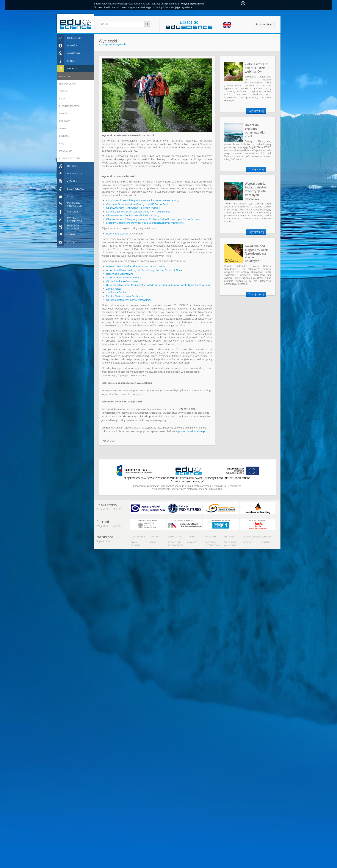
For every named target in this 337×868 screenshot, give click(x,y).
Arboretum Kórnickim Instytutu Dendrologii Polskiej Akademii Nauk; (144, 270)
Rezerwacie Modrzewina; (120, 274)
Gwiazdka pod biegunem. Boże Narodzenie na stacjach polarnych (256, 253)
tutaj (190, 416)
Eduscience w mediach (230, 544)
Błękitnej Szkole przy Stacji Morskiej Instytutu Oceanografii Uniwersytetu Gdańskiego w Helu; (158, 285)
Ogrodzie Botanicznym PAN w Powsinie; (129, 300)
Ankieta (247, 542)
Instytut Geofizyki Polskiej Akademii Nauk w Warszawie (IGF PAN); (143, 200)
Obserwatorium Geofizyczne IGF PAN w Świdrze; (133, 208)
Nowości (154, 537)
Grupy (153, 542)
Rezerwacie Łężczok (117, 234)
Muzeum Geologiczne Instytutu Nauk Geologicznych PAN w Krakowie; (145, 223)
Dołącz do (189, 24)
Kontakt (266, 542)
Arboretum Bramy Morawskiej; (124, 277)
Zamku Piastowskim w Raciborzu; (125, 296)
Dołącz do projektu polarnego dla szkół (255, 131)
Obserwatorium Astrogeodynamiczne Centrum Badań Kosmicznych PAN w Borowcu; (154, 219)
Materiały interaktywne (213, 544)
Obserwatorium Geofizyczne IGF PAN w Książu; (133, 215)
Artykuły (266, 537)
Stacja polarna (136, 544)
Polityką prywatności (192, 4)
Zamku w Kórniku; (116, 292)
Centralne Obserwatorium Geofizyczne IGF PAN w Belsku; (139, 204)
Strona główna (106, 44)
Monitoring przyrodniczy (176, 544)
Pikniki (190, 537)
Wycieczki (121, 44)
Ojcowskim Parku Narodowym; (124, 281)
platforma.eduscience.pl (192, 431)
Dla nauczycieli (251, 537)
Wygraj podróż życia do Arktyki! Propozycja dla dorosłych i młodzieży (257, 191)
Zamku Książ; (114, 289)
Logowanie (263, 24)
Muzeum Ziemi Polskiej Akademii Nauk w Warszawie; (136, 266)
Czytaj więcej (256, 111)
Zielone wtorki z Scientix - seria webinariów (256, 68)
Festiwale (229, 537)
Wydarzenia (175, 537)
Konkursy (192, 542)
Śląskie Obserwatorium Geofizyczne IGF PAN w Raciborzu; (139, 212)
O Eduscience (138, 537)
